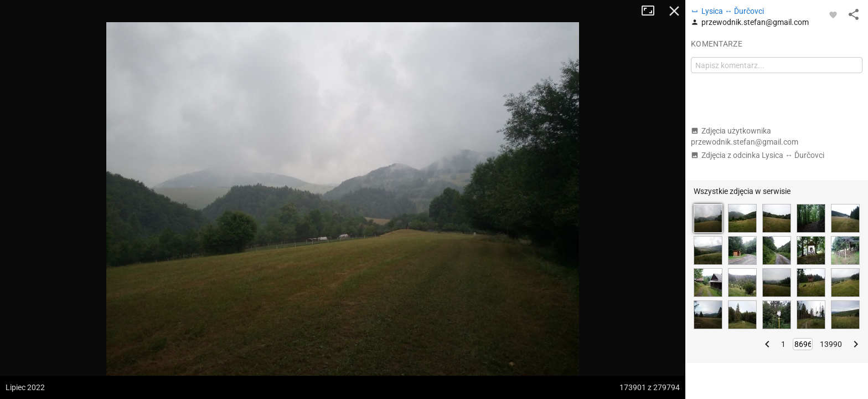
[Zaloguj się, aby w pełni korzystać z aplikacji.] (833, 14)
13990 (831, 344)
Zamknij (674, 11)
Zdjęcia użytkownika (745, 136)
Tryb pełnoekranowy (652, 11)
